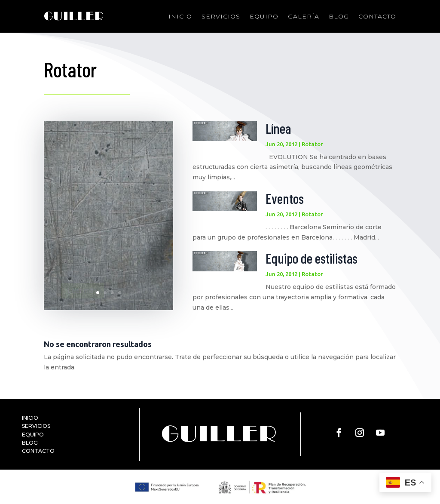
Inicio (180, 16)
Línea (278, 128)
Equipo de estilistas (312, 258)
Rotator (312, 144)
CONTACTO (38, 451)
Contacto (377, 16)
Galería (304, 16)
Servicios (221, 16)
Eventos (285, 198)
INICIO (30, 418)
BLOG (30, 443)
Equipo (264, 16)
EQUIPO (33, 435)
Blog (339, 16)
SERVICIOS (36, 426)
